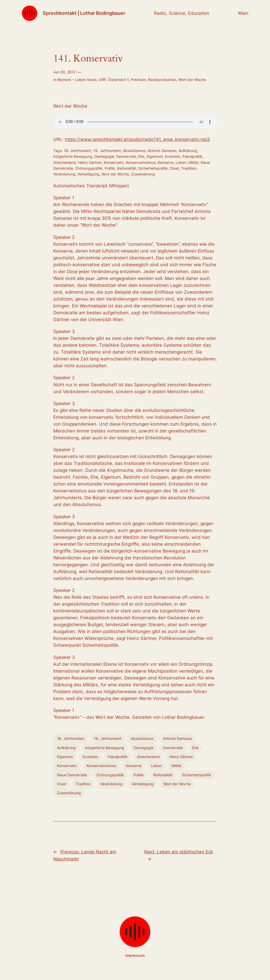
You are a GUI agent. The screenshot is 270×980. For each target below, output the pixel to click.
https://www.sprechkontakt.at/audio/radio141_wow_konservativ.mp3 (137, 139)
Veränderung (64, 174)
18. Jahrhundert (78, 151)
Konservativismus (141, 162)
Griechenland (65, 162)
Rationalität (127, 168)
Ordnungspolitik (89, 168)
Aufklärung (188, 151)
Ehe (141, 156)
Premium (138, 80)
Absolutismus (134, 151)
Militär (194, 162)
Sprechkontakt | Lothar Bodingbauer (84, 13)
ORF (102, 80)
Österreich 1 (118, 80)
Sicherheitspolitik (153, 168)
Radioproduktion (162, 80)
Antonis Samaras (162, 151)
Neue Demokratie (72, 775)
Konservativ (114, 162)
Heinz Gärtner (90, 162)
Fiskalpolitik (192, 156)
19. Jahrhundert (107, 151)
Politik (110, 168)
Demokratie (126, 156)
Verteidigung (88, 174)
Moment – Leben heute (77, 80)
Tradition (189, 168)
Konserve (166, 162)
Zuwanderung (143, 174)
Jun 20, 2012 (64, 72)
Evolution (173, 156)
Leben (181, 162)
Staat (174, 168)
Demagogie (104, 156)
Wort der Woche (192, 80)
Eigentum (155, 156)
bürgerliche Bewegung (73, 156)
